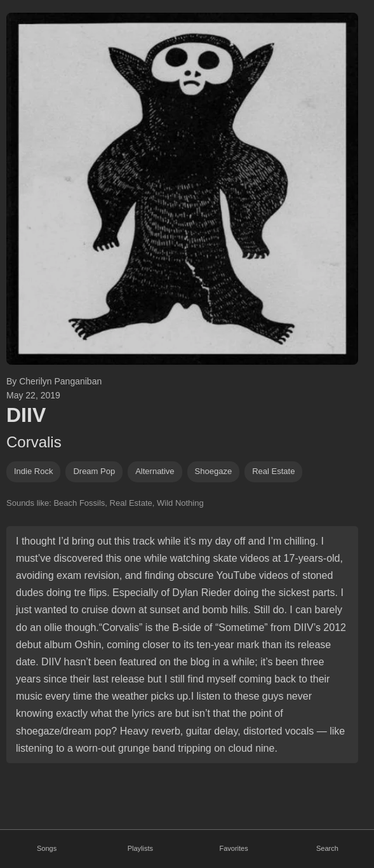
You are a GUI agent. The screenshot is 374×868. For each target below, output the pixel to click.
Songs (47, 848)
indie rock (33, 471)
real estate (273, 471)
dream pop (94, 471)
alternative (155, 471)
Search (327, 848)
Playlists (140, 848)
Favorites (234, 848)
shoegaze (214, 471)
